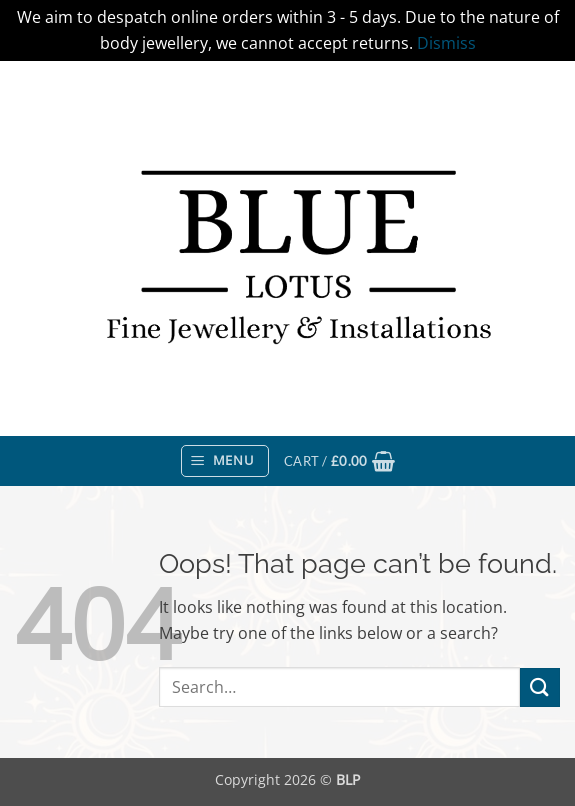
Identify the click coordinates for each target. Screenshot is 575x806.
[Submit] (540, 687)
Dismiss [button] (446, 43)
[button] (225, 461)
